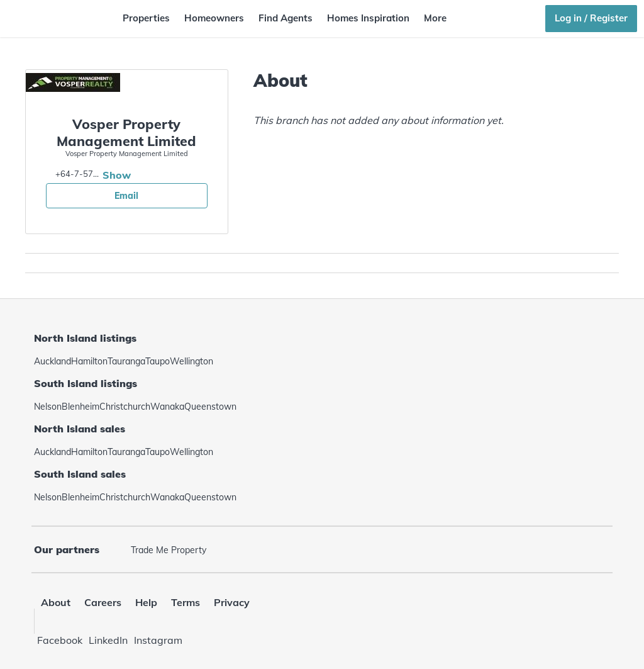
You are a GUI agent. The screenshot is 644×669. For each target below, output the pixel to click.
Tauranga (126, 361)
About (56, 602)
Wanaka (167, 407)
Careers (103, 602)
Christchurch (125, 407)
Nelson (48, 407)
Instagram (158, 640)
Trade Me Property (169, 550)
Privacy (232, 602)
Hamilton (89, 361)
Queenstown (210, 407)
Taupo (158, 361)
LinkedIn (108, 640)
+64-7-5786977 (77, 174)
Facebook (60, 640)
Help (146, 602)
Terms (186, 602)
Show (117, 175)
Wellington (192, 361)
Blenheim (80, 407)
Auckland (53, 361)
